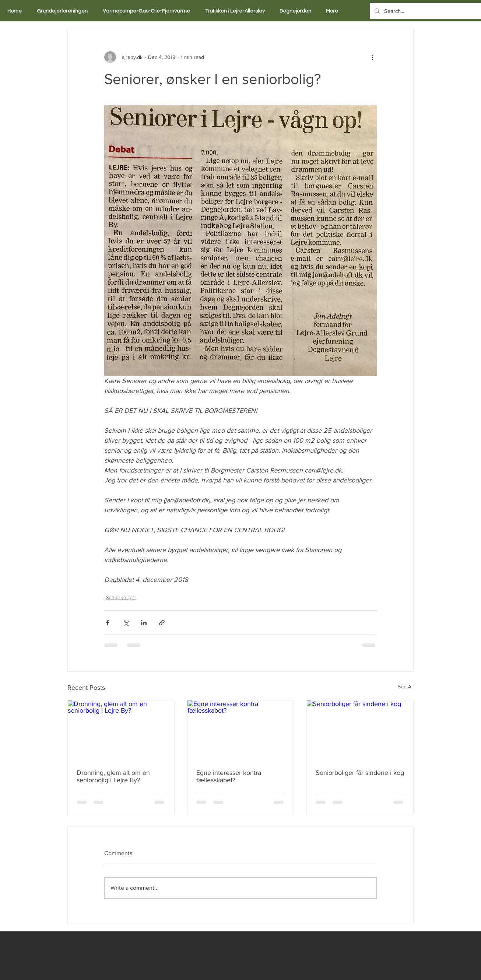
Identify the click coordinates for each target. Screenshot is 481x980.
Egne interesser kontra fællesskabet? (229, 776)
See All (406, 686)
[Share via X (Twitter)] (126, 623)
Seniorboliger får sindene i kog (360, 773)
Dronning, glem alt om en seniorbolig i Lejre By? (113, 776)
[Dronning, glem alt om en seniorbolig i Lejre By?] (121, 730)
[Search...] (425, 11)
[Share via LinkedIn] (144, 623)
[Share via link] (162, 623)
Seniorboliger (121, 597)
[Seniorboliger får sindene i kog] (360, 730)
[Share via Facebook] (108, 623)
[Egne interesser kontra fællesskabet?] (241, 730)
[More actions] (372, 57)
